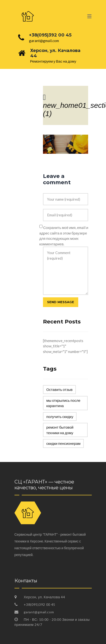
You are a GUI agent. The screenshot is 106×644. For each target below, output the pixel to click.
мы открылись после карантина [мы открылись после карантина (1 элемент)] (63, 403)
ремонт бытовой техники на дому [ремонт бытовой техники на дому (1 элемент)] (60, 430)
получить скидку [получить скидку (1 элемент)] (60, 417)
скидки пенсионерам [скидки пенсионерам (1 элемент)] (64, 443)
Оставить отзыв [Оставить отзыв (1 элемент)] (60, 389)
